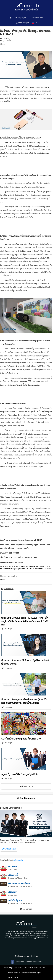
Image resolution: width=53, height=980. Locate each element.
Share (2, 44)
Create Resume (13, 973)
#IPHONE (25, 566)
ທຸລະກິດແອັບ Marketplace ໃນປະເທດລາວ (21, 739)
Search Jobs (37, 18)
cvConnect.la (18, 860)
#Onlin (35, 569)
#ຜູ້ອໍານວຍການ (22, 569)
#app (40, 569)
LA (36, 23)
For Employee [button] (21, 18)
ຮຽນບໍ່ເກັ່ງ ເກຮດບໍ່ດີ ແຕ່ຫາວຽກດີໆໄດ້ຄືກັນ (20, 774)
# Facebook (47, 569)
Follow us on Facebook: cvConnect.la (27, 962)
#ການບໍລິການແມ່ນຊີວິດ (10, 569)
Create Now (9, 849)
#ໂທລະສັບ (17, 566)
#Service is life (34, 566)
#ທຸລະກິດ (29, 569)
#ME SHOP (9, 566)
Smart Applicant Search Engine (31, 973)
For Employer (22, 23)
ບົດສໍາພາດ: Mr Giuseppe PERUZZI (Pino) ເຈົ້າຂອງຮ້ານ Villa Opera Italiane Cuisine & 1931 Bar (25, 621)
